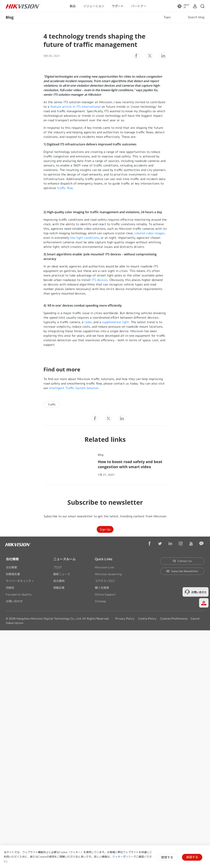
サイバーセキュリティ (20, 581)
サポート (118, 6)
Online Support (105, 594)
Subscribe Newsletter (182, 571)
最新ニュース (62, 574)
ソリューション (94, 6)
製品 (73, 6)
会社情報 (12, 559)
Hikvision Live (104, 567)
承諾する (192, 857)
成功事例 (59, 581)
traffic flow (65, 188)
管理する (167, 857)
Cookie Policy (147, 619)
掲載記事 (59, 588)
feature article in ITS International (75, 107)
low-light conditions (84, 238)
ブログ (57, 567)
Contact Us (182, 561)
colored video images (149, 233)
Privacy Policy (125, 619)
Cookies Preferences (174, 619)
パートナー (139, 6)
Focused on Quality (19, 594)
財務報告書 (13, 574)
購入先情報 (102, 588)
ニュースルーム (64, 559)
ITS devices (100, 280)
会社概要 (11, 567)
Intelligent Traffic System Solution (74, 388)
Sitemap (100, 601)
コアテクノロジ (105, 581)
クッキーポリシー (123, 857)
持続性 (10, 588)
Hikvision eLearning (108, 574)
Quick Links (103, 559)
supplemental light (115, 322)
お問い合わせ (14, 601)
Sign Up (105, 529)
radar (88, 322)
